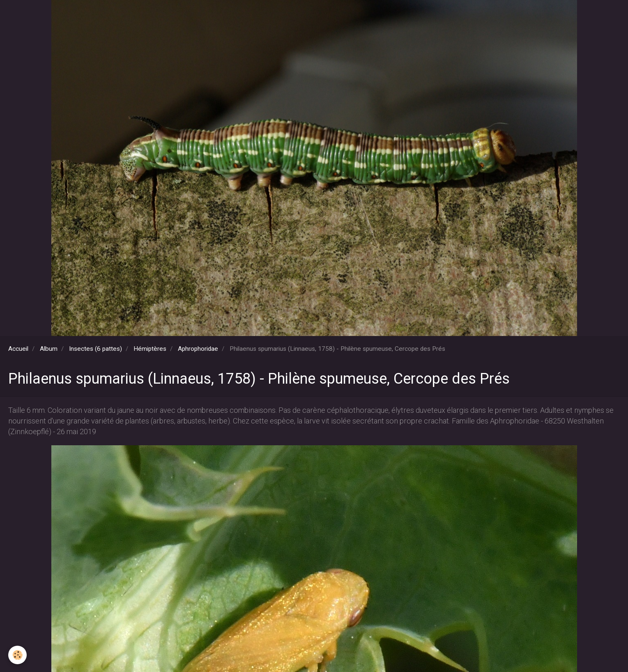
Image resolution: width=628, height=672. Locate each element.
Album (49, 349)
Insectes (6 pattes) (95, 349)
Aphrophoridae (198, 349)
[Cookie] (17, 655)
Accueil (18, 349)
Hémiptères (150, 349)
